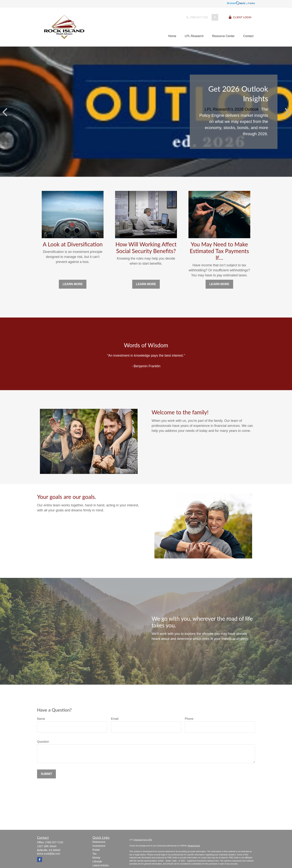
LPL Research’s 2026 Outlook (232, 109)
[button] (172, 36)
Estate (96, 850)
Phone (189, 719)
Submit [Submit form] (46, 774)
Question (43, 742)
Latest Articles (101, 865)
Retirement (99, 842)
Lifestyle (97, 861)
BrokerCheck (194, 846)
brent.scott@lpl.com (49, 854)
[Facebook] (215, 17)
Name (41, 719)
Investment (99, 846)
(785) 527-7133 (197, 17)
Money (96, 858)
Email (115, 719)
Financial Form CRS (143, 840)
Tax (95, 854)
